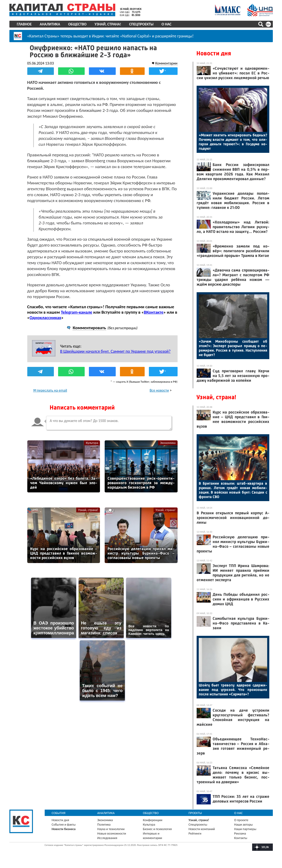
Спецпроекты (141, 24)
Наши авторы (244, 825)
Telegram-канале (77, 312)
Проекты (195, 813)
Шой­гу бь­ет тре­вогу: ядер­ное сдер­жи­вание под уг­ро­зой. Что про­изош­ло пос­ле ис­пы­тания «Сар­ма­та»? (233, 690)
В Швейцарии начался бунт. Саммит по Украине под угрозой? (115, 351)
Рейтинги (195, 834)
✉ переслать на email (50, 390)
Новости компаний (202, 829)
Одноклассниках (46, 318)
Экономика (168, 443)
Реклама (240, 834)
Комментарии (166, 63)
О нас (167, 24)
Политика (104, 825)
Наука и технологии (111, 829)
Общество (77, 24)
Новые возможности (112, 834)
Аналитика (50, 24)
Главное (24, 24)
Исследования (107, 838)
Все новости (159, 390)
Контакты (241, 838)
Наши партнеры (245, 829)
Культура (92, 443)
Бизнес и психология (157, 829)
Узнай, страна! (108, 24)
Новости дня (214, 53)
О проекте (241, 820)
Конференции (153, 820)
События (59, 813)
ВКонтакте (154, 312)
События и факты (64, 825)
